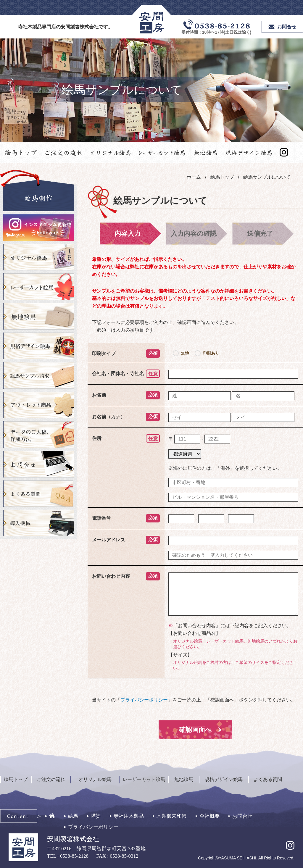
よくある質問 (268, 779)
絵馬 (73, 816)
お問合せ (242, 816)
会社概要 (209, 816)
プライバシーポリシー (144, 700)
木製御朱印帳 (172, 816)
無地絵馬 (184, 779)
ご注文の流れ (51, 779)
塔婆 (96, 816)
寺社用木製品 (129, 816)
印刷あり (211, 353)
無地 (185, 353)
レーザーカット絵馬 (144, 779)
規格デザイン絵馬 (224, 779)
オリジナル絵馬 (95, 779)
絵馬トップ (16, 779)
